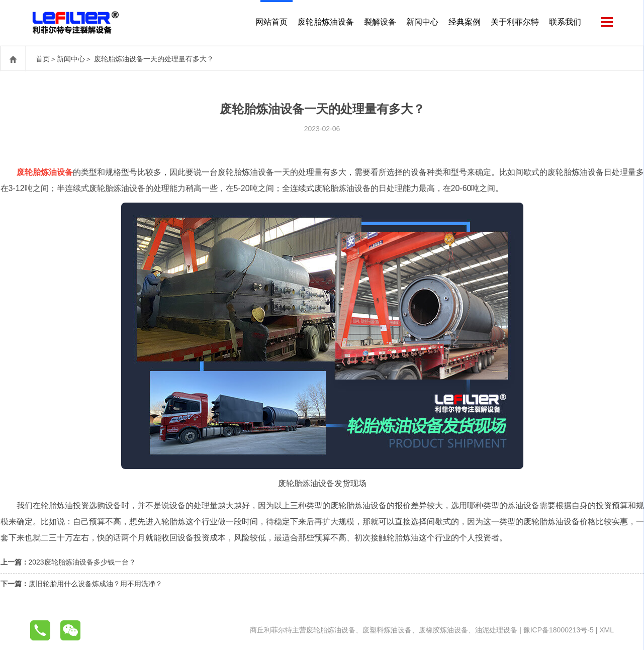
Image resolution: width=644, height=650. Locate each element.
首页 (43, 59)
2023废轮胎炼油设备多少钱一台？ (82, 562)
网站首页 (270, 22)
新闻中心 (421, 22)
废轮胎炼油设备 (325, 22)
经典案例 (464, 22)
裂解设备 (379, 22)
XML (607, 630)
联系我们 (564, 22)
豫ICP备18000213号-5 (559, 630)
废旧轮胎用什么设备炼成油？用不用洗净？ (96, 584)
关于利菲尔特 (514, 22)
